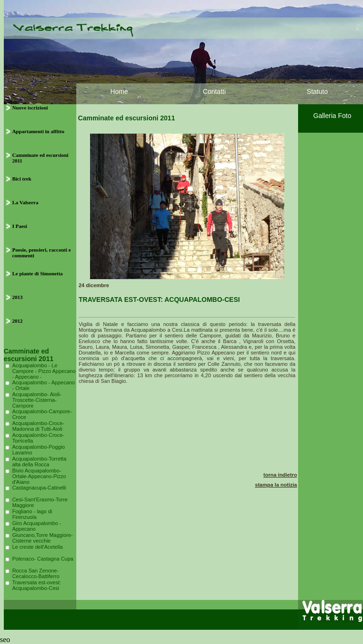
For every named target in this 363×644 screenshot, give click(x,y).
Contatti (214, 91)
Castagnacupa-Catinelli (39, 488)
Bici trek (22, 179)
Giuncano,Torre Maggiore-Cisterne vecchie (43, 538)
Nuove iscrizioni (30, 108)
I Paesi (20, 226)
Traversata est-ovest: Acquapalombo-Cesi (37, 585)
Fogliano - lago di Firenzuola (32, 514)
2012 (18, 321)
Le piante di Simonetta (38, 273)
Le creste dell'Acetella (38, 547)
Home (119, 91)
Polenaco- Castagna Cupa (43, 559)
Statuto (317, 91)
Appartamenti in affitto (38, 131)
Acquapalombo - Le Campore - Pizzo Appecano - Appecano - (44, 371)
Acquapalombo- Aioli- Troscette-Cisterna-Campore (37, 400)
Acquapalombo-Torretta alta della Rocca (39, 462)
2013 (18, 297)
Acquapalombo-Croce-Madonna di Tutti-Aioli (38, 426)
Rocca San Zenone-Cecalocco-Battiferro (36, 573)
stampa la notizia (276, 485)
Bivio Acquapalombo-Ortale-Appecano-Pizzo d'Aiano (39, 476)
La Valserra (25, 202)
